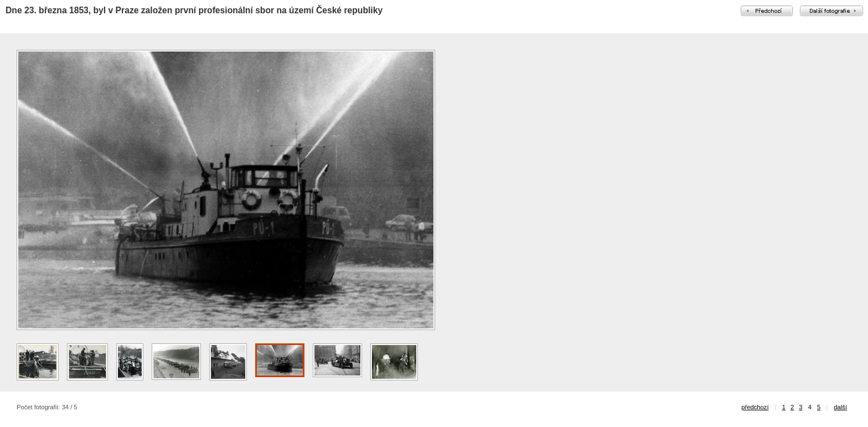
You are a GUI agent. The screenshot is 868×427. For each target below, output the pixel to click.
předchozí (755, 407)
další (840, 407)
